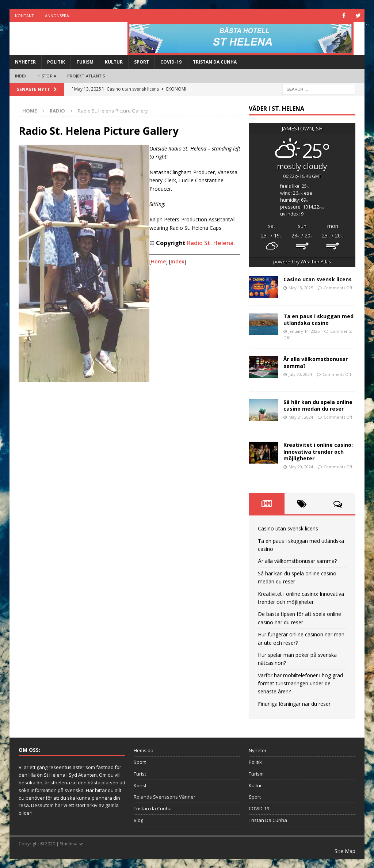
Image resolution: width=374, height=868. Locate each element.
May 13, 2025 (301, 288)
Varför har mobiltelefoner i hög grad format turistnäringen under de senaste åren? (300, 684)
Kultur (114, 62)
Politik (56, 62)
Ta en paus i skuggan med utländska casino (318, 319)
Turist (140, 774)
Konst (140, 785)
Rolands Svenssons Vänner (165, 797)
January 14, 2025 (304, 331)
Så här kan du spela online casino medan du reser (318, 405)
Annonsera (57, 16)
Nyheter (25, 62)
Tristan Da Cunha (215, 62)
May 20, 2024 (301, 467)
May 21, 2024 (301, 417)
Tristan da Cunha (153, 808)
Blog (138, 820)
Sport (142, 62)
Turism (85, 62)
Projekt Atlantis (86, 76)
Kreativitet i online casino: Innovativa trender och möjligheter (318, 451)
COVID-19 (171, 62)
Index (21, 76)
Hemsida (144, 750)
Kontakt (24, 16)
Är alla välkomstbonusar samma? (316, 362)
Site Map (345, 851)
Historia (47, 76)
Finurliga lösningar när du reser (294, 704)
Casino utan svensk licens (318, 279)
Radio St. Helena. (211, 243)
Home (158, 261)
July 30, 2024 (300, 374)
